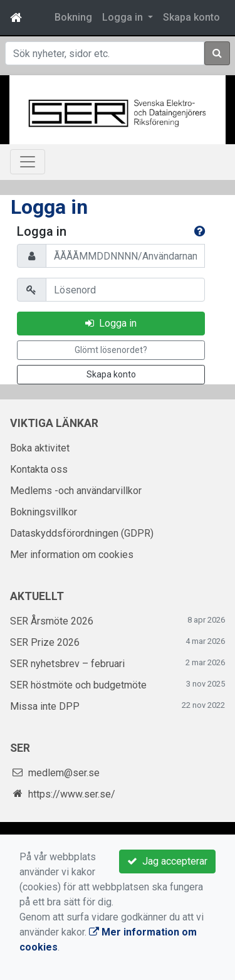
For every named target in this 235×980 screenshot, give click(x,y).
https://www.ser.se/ (72, 794)
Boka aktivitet (40, 448)
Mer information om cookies (72, 555)
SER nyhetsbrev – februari (67, 664)
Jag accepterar (167, 861)
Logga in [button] (124, 17)
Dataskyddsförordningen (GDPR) (82, 533)
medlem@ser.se (64, 773)
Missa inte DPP (45, 706)
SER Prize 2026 (45, 642)
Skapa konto (191, 17)
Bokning (73, 17)
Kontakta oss (39, 469)
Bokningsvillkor (44, 512)
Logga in (111, 323)
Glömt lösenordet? (111, 350)
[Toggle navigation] (28, 162)
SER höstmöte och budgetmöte (78, 685)
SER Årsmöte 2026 (52, 621)
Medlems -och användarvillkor (76, 491)
